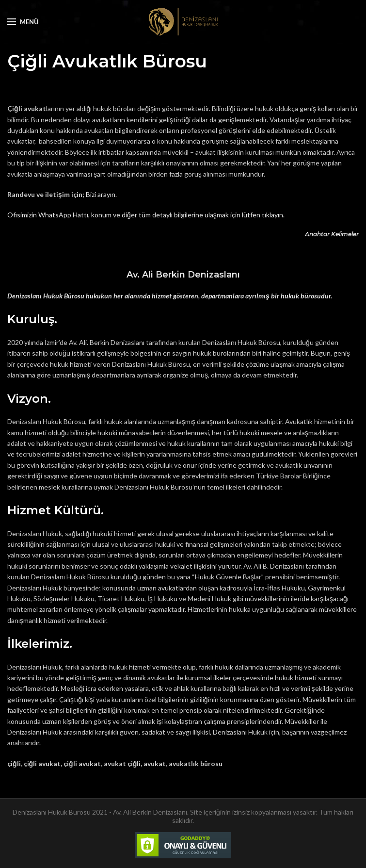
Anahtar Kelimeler (332, 234)
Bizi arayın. (101, 194)
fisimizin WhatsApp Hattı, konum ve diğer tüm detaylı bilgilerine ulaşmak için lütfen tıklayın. (149, 215)
